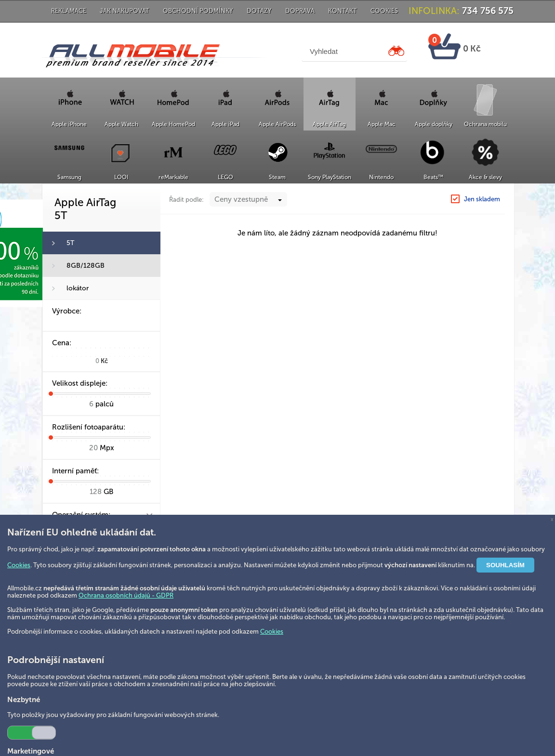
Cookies (384, 11)
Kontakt (343, 11)
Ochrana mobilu (485, 124)
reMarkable (173, 177)
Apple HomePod (173, 124)
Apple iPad (225, 124)
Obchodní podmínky (198, 11)
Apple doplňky (434, 124)
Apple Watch (121, 124)
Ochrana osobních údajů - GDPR (126, 595)
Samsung (69, 177)
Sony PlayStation (330, 177)
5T (70, 243)
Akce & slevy (485, 177)
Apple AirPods (277, 124)
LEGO (225, 177)
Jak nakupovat (125, 11)
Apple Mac (382, 124)
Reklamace (69, 11)
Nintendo (381, 177)
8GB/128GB (86, 266)
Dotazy (259, 11)
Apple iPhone (69, 124)
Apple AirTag (329, 124)
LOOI (121, 177)
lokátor (78, 288)
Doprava (300, 11)
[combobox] (248, 199)
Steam (277, 177)
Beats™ (433, 177)
